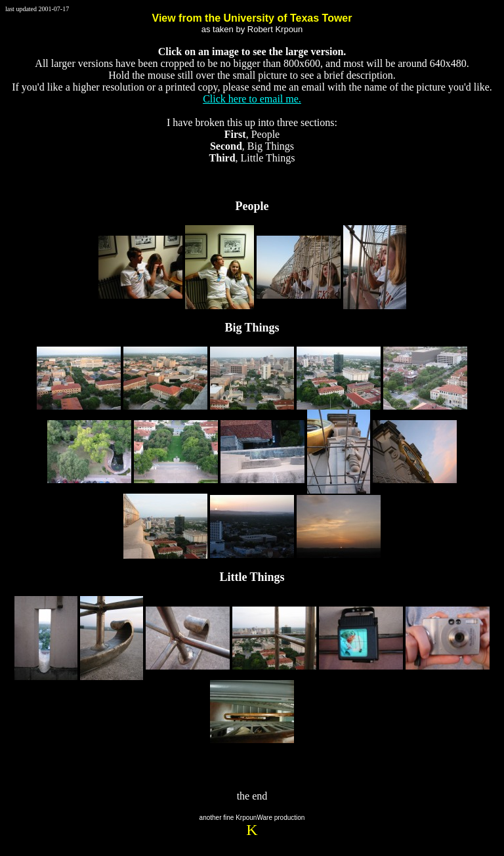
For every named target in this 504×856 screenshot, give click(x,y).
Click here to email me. (252, 99)
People (252, 206)
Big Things (252, 328)
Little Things (252, 577)
